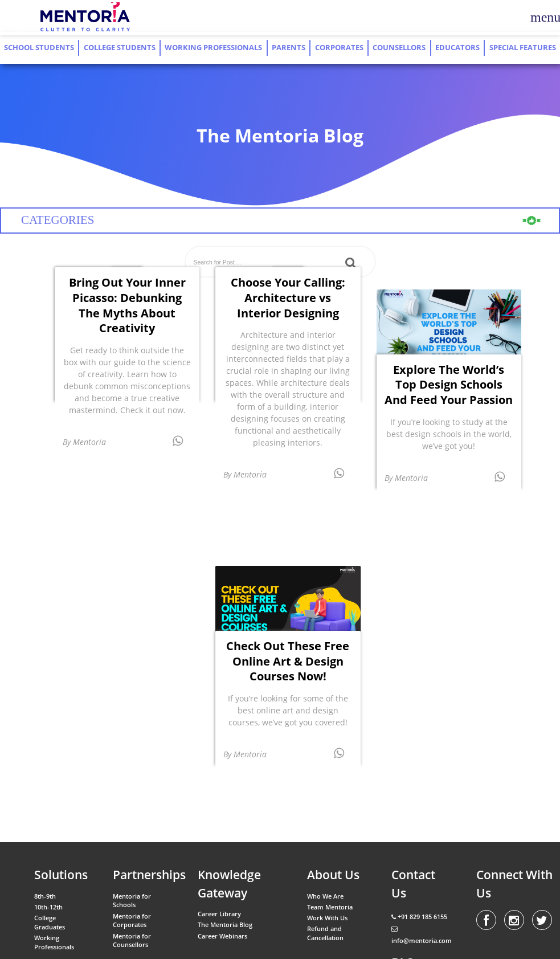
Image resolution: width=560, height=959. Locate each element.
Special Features (523, 48)
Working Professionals (213, 48)
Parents (289, 48)
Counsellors (399, 48)
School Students (39, 48)
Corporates (339, 48)
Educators (457, 48)
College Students (120, 48)
